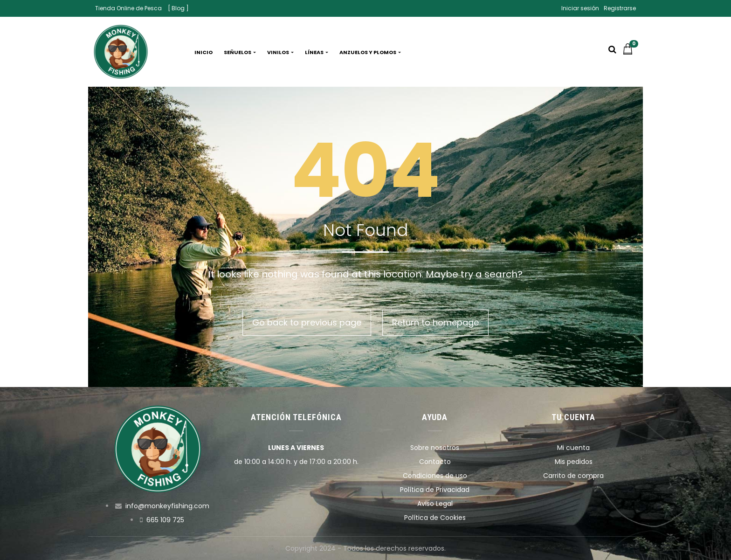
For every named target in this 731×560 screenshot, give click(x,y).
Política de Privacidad (435, 490)
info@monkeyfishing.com (167, 506)
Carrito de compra (573, 476)
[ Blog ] (178, 8)
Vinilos (280, 52)
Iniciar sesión (580, 8)
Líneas (317, 52)
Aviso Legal (435, 504)
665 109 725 (165, 520)
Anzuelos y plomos (370, 52)
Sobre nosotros (435, 448)
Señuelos (240, 52)
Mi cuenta (573, 448)
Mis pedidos (574, 462)
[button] (630, 52)
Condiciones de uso (435, 476)
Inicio (203, 52)
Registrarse (620, 8)
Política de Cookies (435, 518)
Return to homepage (435, 322)
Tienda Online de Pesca (128, 8)
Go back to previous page (307, 322)
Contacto (435, 462)
